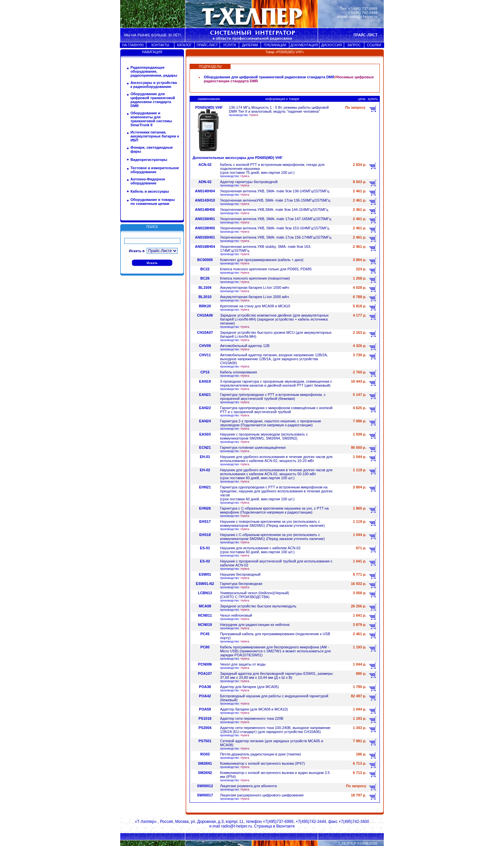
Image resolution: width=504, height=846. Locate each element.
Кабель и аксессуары (150, 191)
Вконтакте (285, 826)
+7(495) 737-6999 (363, 9)
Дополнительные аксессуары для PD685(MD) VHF (237, 158)
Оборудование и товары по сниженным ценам (153, 202)
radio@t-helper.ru (363, 17)
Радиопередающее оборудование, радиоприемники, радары (154, 71)
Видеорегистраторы (149, 160)
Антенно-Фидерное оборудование (148, 181)
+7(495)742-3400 (354, 822)
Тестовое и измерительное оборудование (155, 170)
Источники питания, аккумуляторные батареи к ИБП (155, 136)
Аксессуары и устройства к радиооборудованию (154, 85)
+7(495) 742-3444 (363, 13)
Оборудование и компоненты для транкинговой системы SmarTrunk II (151, 119)
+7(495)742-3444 (311, 822)
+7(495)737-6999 (278, 822)
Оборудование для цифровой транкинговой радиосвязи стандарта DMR (153, 100)
